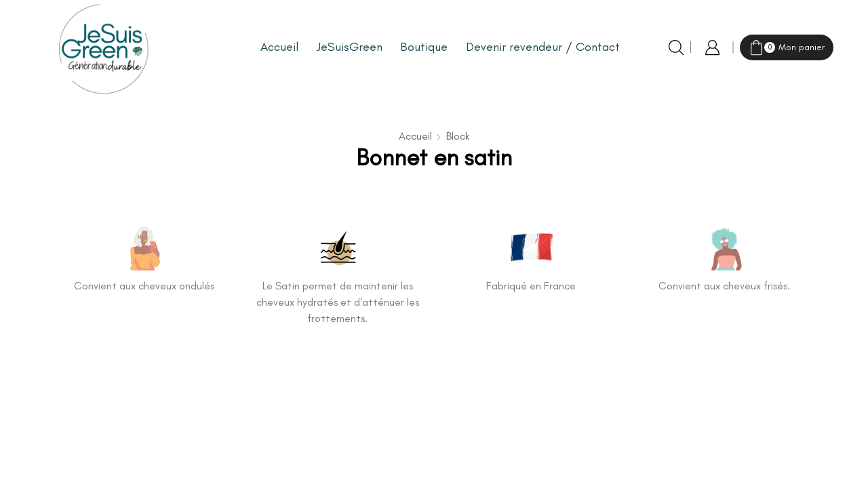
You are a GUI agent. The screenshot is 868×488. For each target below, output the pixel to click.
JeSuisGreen (350, 47)
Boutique (424, 47)
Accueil (279, 47)
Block (458, 136)
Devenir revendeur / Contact (543, 47)
